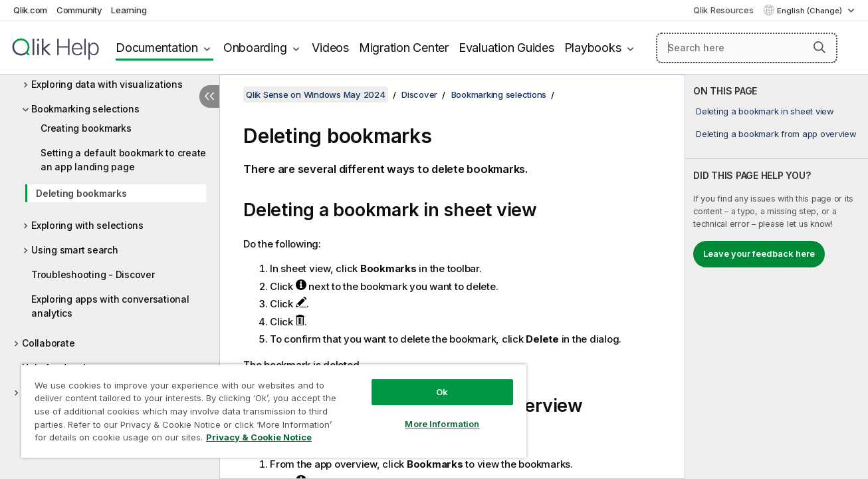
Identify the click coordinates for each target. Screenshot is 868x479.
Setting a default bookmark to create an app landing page (123, 160)
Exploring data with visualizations (107, 84)
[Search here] (747, 48)
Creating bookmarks (86, 128)
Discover (419, 94)
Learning (129, 10)
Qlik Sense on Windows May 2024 (316, 94)
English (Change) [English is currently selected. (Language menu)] (811, 11)
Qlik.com (30, 10)
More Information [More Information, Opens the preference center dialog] (441, 424)
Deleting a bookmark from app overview (776, 134)
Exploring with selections (87, 225)
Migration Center (404, 48)
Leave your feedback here (759, 253)
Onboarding (255, 48)
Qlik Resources (723, 10)
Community (79, 10)
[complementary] (777, 277)
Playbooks (593, 48)
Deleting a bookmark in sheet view (765, 111)
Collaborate (48, 343)
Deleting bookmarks (81, 193)
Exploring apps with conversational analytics (110, 306)
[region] (273, 411)
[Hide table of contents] (209, 96)
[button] (819, 47)
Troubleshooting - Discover (93, 274)
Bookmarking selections (85, 109)
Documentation (157, 48)
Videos (330, 48)
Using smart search (75, 250)
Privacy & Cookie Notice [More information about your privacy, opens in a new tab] (259, 437)
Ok (441, 392)
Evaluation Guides (506, 48)
